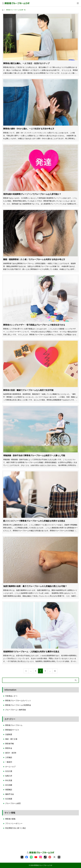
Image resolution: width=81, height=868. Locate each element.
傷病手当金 (10, 794)
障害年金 (9, 748)
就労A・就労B (11, 753)
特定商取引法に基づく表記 (16, 828)
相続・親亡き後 (11, 739)
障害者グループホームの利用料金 (18, 705)
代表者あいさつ (11, 696)
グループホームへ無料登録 (16, 710)
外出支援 (9, 780)
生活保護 (9, 799)
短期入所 (9, 776)
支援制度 (9, 734)
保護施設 (9, 790)
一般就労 (9, 762)
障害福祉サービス (12, 730)
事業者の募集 (10, 819)
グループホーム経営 (13, 803)
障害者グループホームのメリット (18, 701)
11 (55, 671)
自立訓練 (9, 785)
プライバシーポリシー (14, 823)
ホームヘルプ (10, 767)
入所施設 (9, 757)
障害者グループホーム (14, 725)
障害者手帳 (10, 744)
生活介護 (9, 771)
